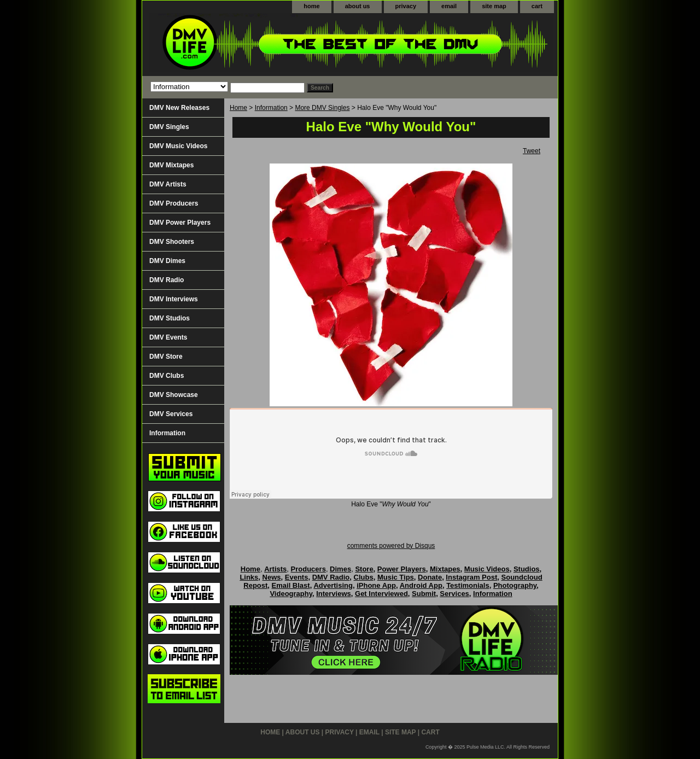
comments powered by (391, 546)
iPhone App (376, 585)
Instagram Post (471, 577)
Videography (291, 594)
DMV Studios (170, 318)
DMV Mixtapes (171, 165)
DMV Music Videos (178, 146)
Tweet (532, 151)
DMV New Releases (179, 108)
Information (271, 108)
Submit (424, 594)
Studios (527, 569)
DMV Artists (168, 184)
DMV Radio (167, 280)
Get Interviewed (381, 594)
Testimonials (468, 585)
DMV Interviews (174, 299)
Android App (421, 585)
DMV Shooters (172, 242)
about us (358, 6)
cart (537, 6)
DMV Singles (169, 127)
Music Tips (396, 577)
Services (454, 594)
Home (238, 108)
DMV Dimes (167, 261)
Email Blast (291, 585)
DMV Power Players (180, 223)
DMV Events (168, 337)
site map (494, 6)
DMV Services (171, 414)
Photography (515, 585)
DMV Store (166, 357)
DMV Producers (174, 203)
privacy (406, 6)
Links (249, 577)
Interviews (334, 594)
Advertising (333, 585)
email (449, 6)
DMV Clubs (167, 376)
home (311, 6)
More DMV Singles (322, 108)
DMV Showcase (174, 395)
